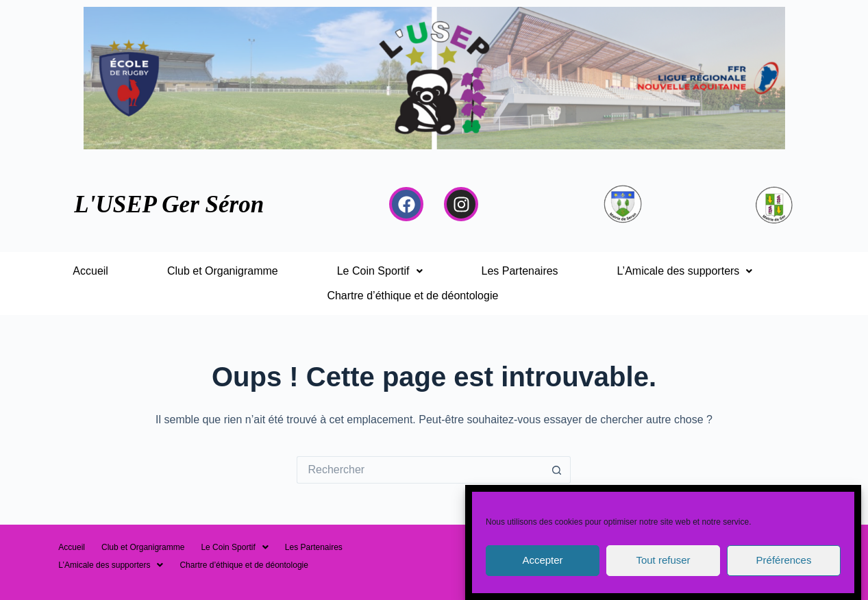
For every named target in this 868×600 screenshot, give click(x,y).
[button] (380, 271)
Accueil (90, 271)
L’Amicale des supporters (685, 271)
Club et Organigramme (223, 271)
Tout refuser (663, 570)
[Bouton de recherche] (557, 470)
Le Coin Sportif (380, 271)
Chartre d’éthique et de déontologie (412, 296)
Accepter (542, 570)
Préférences (784, 570)
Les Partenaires (520, 271)
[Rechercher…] (420, 470)
